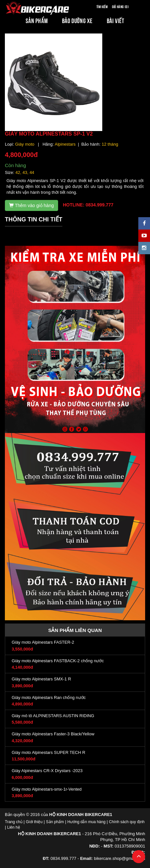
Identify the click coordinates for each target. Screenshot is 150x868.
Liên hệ (14, 827)
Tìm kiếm (102, 6)
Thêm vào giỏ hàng (31, 205)
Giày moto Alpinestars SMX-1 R (41, 679)
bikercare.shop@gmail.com (119, 858)
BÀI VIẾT (116, 20)
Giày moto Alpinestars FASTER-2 (43, 642)
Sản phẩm (55, 822)
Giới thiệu (34, 822)
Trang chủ (14, 822)
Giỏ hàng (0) (120, 6)
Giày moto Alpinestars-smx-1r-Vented (47, 789)
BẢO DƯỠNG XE (77, 20)
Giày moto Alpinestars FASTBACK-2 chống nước (58, 661)
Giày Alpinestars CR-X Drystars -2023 (47, 771)
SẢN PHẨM (37, 20)
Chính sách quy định (127, 822)
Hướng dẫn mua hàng (86, 822)
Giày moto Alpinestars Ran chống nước (49, 697)
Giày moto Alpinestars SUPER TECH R (49, 752)
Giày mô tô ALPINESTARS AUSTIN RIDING (53, 716)
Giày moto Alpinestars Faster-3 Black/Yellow (53, 734)
